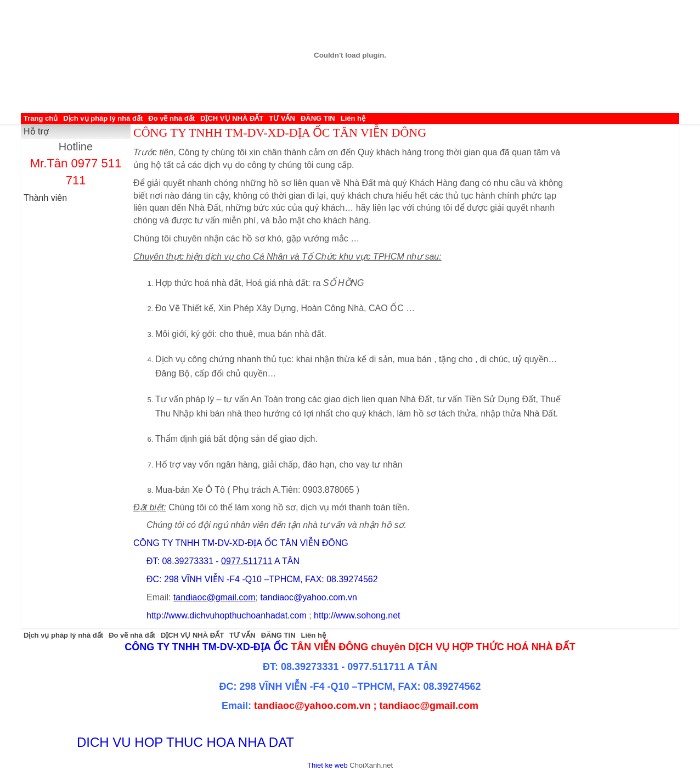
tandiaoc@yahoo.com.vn (308, 597)
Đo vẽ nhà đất (171, 118)
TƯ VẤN (282, 118)
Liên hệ (353, 118)
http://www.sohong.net (357, 615)
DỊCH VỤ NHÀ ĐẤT (232, 118)
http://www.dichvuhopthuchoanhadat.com (227, 615)
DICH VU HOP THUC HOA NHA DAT (185, 742)
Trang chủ (41, 118)
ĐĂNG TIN (318, 118)
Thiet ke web (328, 765)
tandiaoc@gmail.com (214, 597)
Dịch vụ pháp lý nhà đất (103, 118)
